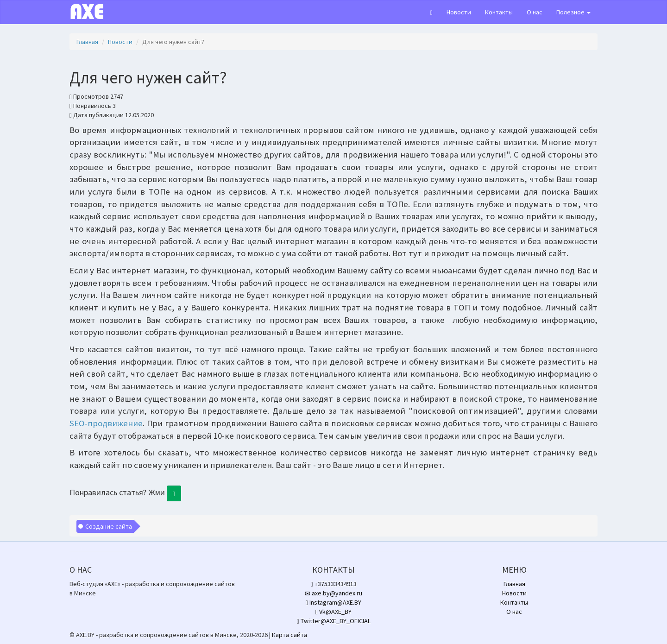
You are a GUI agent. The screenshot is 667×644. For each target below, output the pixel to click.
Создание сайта (109, 526)
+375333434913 (333, 584)
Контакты (499, 12)
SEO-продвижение (106, 423)
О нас (535, 12)
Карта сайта (289, 635)
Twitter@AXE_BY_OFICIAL (333, 621)
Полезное (573, 12)
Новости (459, 12)
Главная (87, 42)
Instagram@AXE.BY (333, 602)
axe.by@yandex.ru (333, 593)
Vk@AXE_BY (333, 612)
